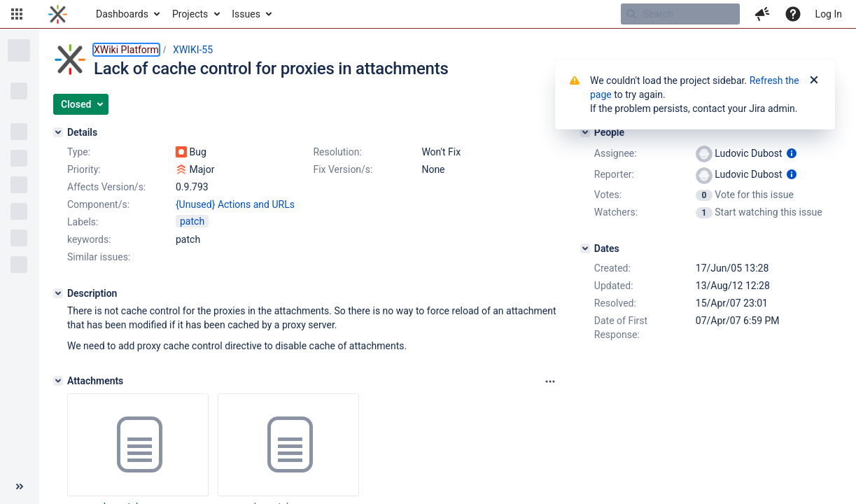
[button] (17, 14)
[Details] (58, 132)
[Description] (58, 293)
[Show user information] (792, 153)
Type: (79, 152)
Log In (829, 14)
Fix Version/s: (343, 169)
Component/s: (98, 204)
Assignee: (616, 153)
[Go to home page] (58, 14)
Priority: (84, 169)
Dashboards (122, 14)
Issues (246, 14)
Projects (190, 14)
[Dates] (585, 248)
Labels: (83, 222)
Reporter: (614, 174)
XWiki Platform (126, 50)
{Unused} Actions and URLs (235, 204)
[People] (585, 132)
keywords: (89, 239)
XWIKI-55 (193, 50)
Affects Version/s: (106, 187)
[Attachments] (58, 381)
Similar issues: (99, 257)
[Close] (814, 80)
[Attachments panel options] (550, 381)
